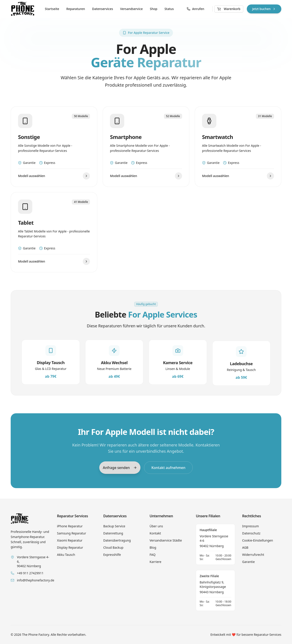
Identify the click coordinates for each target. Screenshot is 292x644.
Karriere (155, 562)
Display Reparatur (70, 547)
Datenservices (103, 9)
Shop (154, 9)
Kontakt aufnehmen (168, 467)
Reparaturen (76, 9)
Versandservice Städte (166, 540)
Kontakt (155, 533)
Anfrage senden (120, 467)
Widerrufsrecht (253, 555)
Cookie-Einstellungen (258, 540)
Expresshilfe (112, 555)
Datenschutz (251, 533)
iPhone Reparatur (70, 526)
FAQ (153, 555)
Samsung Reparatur (72, 533)
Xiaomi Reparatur (70, 540)
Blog (153, 547)
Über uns (156, 526)
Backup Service (114, 526)
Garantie (248, 562)
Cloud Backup (113, 547)
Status (169, 9)
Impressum (250, 526)
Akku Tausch (66, 555)
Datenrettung (113, 533)
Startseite (52, 9)
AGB (245, 547)
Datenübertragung (117, 540)
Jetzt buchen (264, 9)
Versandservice (131, 9)
